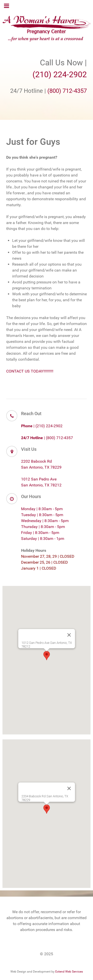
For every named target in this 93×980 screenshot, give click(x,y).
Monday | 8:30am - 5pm (42, 509)
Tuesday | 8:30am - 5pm (42, 515)
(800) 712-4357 (67, 91)
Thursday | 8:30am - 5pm (43, 527)
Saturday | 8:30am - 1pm (43, 539)
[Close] (69, 635)
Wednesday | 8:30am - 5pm (45, 521)
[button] (47, 656)
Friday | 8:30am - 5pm (40, 533)
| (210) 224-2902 (42, 426)
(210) (43, 75)
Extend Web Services (69, 972)
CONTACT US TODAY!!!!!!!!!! (30, 371)
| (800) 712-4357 (47, 438)
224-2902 (70, 75)
